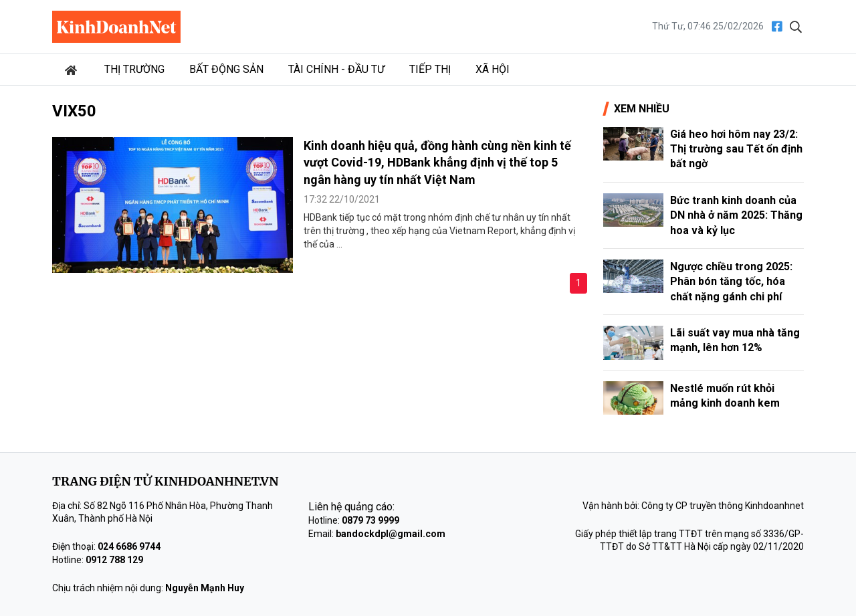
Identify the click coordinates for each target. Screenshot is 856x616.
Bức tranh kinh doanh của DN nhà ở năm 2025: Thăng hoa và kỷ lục (736, 215)
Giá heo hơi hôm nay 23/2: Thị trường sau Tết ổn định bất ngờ (736, 149)
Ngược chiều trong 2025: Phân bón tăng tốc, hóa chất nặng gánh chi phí (731, 282)
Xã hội (493, 69)
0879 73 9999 (370, 520)
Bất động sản (226, 69)
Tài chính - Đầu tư (336, 69)
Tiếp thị (430, 69)
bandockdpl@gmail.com (391, 534)
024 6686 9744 (129, 546)
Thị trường (134, 69)
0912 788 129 (114, 560)
